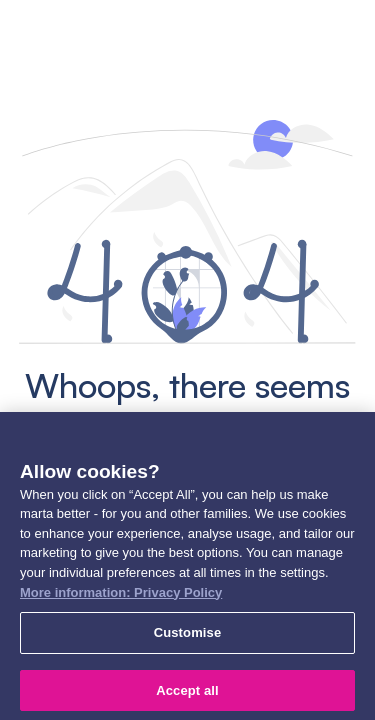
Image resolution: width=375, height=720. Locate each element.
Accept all (187, 694)
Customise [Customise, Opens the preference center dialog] (188, 636)
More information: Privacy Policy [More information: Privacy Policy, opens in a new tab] (121, 596)
